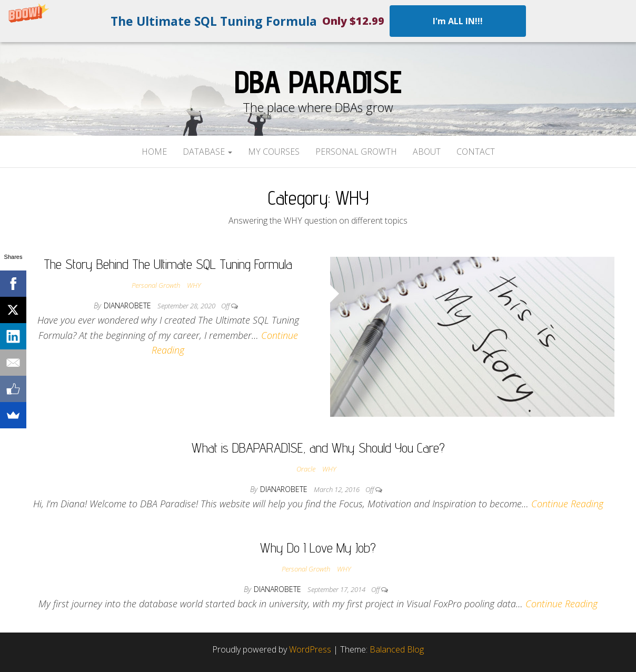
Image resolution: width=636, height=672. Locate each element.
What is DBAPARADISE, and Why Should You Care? (318, 448)
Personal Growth (356, 152)
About (427, 152)
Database (207, 152)
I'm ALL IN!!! (458, 21)
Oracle (306, 469)
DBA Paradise (318, 82)
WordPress (310, 649)
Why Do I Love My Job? (318, 548)
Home (154, 152)
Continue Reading (567, 504)
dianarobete (128, 305)
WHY (194, 285)
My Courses (274, 152)
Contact (476, 152)
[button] (318, 21)
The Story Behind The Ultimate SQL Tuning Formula (168, 264)
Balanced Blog (397, 649)
